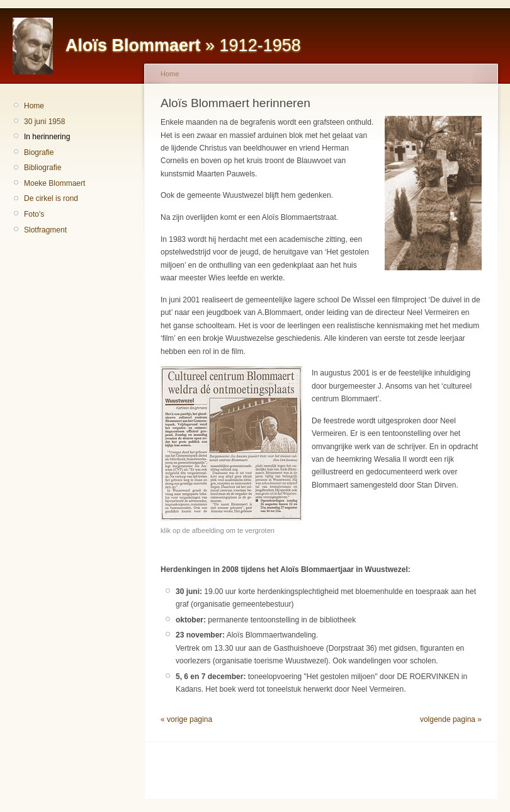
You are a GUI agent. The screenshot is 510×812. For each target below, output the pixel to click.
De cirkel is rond (51, 198)
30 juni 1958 (44, 122)
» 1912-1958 (183, 45)
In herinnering (47, 137)
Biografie (39, 152)
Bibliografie (42, 168)
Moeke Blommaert (54, 183)
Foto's (34, 214)
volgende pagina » (451, 719)
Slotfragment (45, 230)
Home (34, 106)
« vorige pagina (186, 719)
